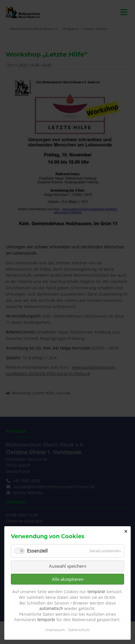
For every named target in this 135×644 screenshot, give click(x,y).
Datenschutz (79, 630)
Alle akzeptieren (68, 579)
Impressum (55, 630)
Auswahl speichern (68, 566)
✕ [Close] (126, 531)
